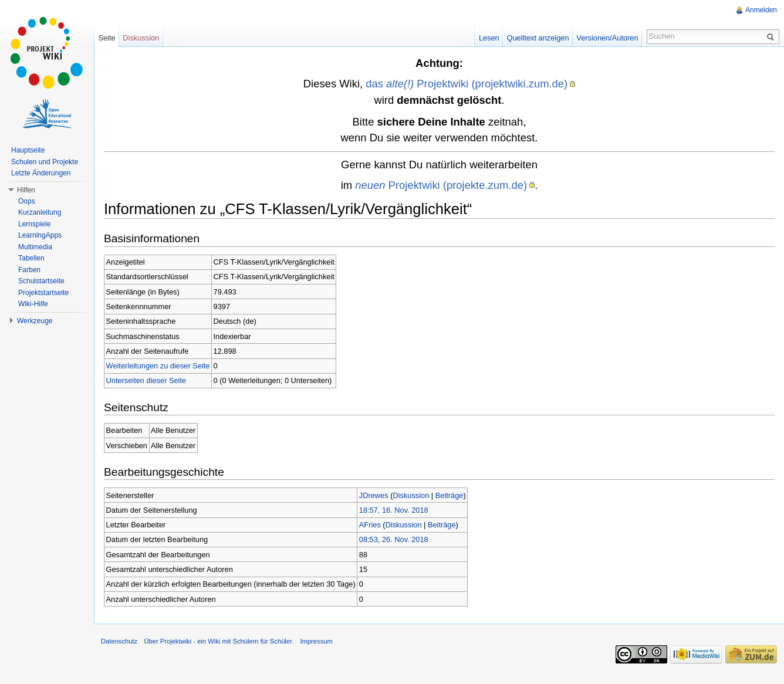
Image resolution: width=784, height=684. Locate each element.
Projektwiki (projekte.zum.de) (441, 185)
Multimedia (35, 247)
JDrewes (374, 495)
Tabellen (31, 258)
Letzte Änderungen (41, 173)
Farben (29, 270)
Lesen (489, 38)
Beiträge (450, 495)
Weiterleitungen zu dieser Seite (158, 366)
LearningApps (40, 235)
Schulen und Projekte (45, 162)
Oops (27, 201)
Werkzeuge (35, 321)
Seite (107, 38)
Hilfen (26, 190)
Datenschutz (119, 641)
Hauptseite (28, 150)
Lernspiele (34, 224)
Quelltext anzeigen (538, 38)
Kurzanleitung (40, 212)
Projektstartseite (43, 293)
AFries (370, 525)
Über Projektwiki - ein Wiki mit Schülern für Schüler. (219, 641)
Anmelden (761, 10)
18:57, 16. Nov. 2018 (394, 510)
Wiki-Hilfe (33, 304)
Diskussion (411, 495)
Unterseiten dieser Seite (146, 380)
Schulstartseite (41, 281)
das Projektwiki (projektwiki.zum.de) (467, 84)
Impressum (316, 641)
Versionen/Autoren (607, 38)
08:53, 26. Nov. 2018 (394, 539)
